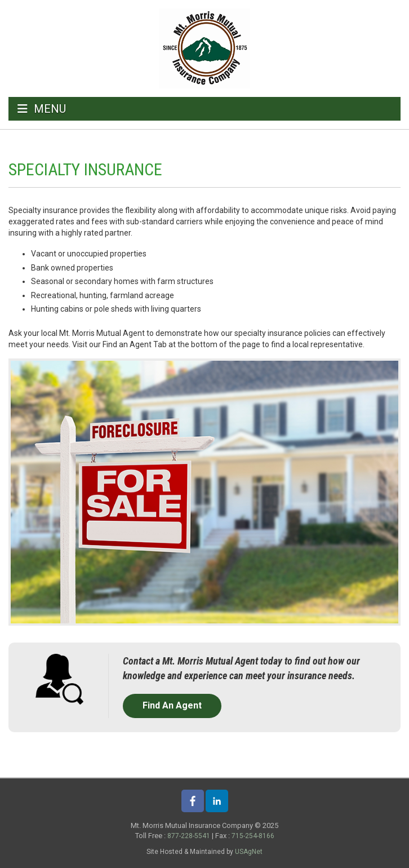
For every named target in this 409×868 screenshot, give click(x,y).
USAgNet (249, 852)
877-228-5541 (189, 836)
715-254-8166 (253, 836)
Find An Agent (172, 705)
